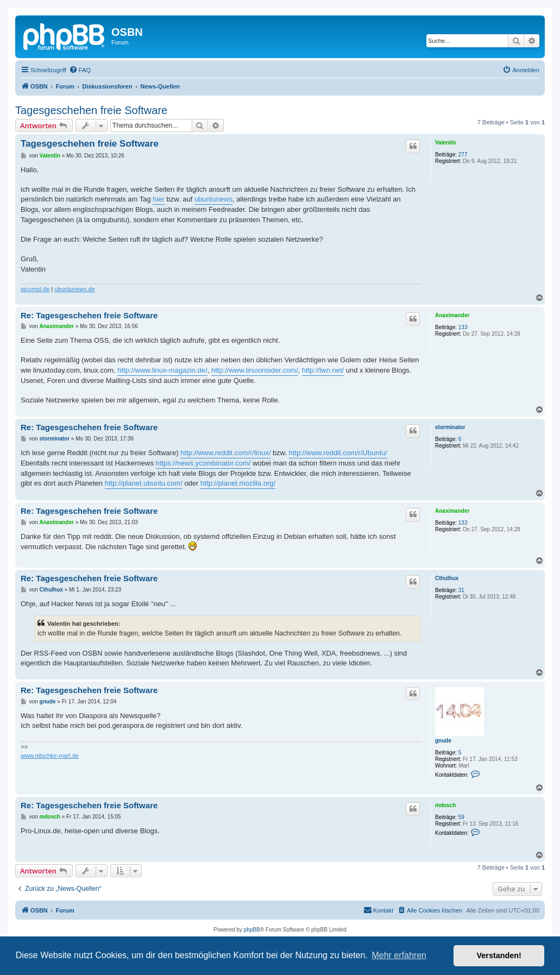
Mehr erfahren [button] (399, 955)
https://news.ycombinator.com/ (203, 463)
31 (461, 590)
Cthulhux (447, 578)
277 (463, 155)
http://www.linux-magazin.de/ (162, 370)
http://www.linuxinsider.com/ (255, 370)
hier (159, 199)
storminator (450, 427)
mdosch (445, 805)
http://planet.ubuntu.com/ (144, 483)
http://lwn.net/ (323, 370)
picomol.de (35, 289)
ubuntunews (213, 199)
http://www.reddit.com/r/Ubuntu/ (338, 453)
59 (461, 817)
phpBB (252, 930)
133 (463, 327)
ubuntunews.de (75, 289)
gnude (443, 741)
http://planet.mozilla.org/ (238, 483)
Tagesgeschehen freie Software (91, 110)
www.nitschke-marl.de (50, 756)
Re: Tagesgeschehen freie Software (89, 315)
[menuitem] (80, 70)
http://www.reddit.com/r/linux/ (225, 453)
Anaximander (452, 315)
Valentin (445, 143)
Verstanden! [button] (499, 955)
